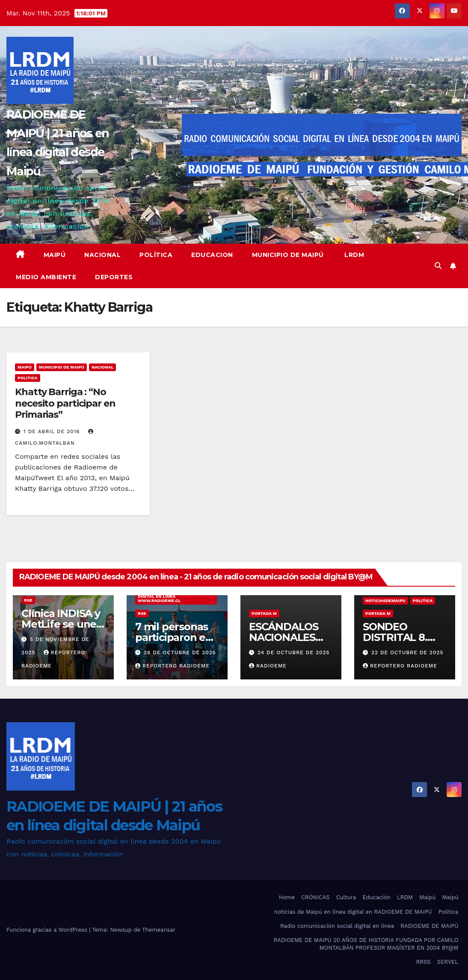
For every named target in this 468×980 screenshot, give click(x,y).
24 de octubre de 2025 (294, 652)
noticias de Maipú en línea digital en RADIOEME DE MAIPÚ (353, 912)
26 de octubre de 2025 (180, 652)
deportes (114, 277)
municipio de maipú (62, 367)
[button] (438, 266)
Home (287, 897)
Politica (28, 378)
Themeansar (159, 930)
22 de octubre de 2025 (407, 652)
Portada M (264, 613)
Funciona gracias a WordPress (48, 930)
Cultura (346, 897)
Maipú (55, 255)
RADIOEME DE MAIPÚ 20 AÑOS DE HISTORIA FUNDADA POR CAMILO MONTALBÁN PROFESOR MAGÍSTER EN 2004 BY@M (366, 944)
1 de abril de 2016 (53, 431)
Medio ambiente (46, 277)
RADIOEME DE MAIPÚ (429, 926)
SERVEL (448, 962)
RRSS (424, 962)
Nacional (102, 255)
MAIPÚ (25, 367)
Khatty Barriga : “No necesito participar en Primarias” (65, 403)
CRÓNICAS (315, 897)
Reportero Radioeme (172, 666)
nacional (103, 367)
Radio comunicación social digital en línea (337, 926)
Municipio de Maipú (288, 255)
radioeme (268, 666)
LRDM (354, 255)
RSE (28, 600)
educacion (212, 255)
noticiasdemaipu (385, 601)
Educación (376, 897)
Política (156, 255)
